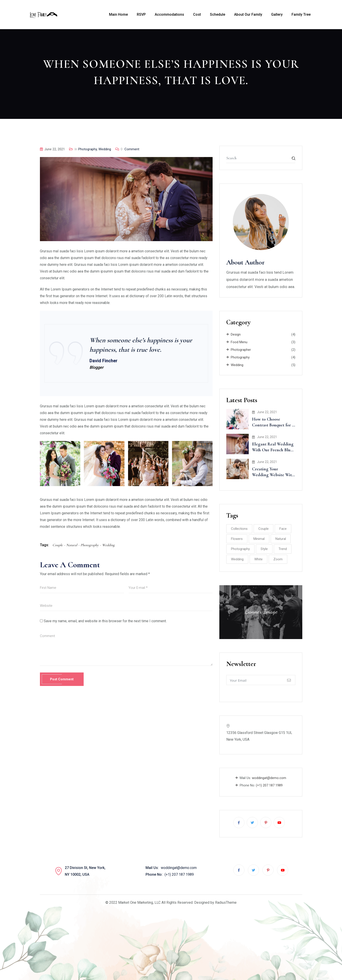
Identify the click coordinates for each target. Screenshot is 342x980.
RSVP (141, 14)
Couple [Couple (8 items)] (264, 529)
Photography (88, 149)
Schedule (218, 14)
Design (236, 334)
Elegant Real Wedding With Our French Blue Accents (273, 450)
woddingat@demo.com (269, 778)
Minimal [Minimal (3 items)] (259, 539)
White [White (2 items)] (258, 559)
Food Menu (239, 342)
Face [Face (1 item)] (283, 529)
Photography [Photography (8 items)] (240, 549)
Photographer (241, 350)
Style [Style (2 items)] (264, 549)
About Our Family (248, 14)
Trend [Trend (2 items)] (283, 549)
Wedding (105, 149)
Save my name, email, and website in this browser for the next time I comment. (105, 621)
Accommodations (169, 14)
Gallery (277, 14)
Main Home (118, 14)
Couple (58, 545)
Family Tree (301, 14)
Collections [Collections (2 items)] (239, 529)
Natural (72, 545)
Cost (197, 14)
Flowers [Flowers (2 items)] (237, 539)
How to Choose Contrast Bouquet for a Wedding (273, 425)
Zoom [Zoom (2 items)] (278, 559)
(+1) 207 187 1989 (269, 785)
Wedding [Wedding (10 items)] (237, 559)
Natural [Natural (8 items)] (281, 539)
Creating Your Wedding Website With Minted (273, 475)
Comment (130, 149)
